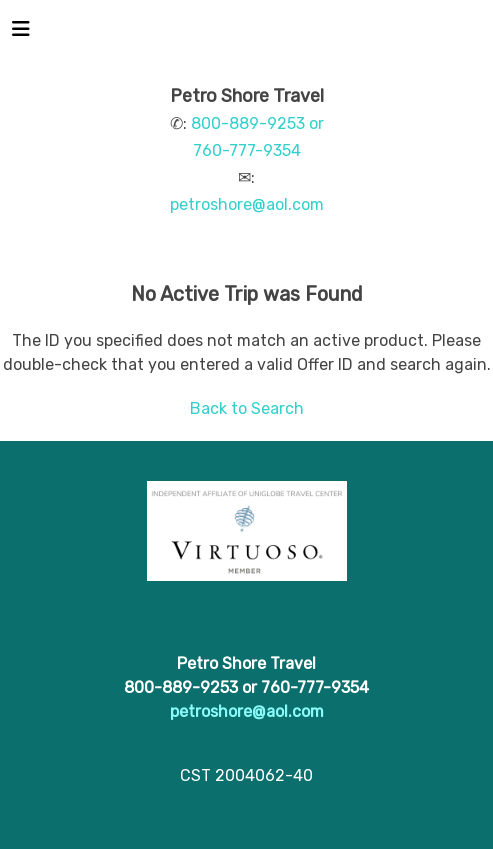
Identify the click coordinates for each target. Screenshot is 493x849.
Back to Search (247, 408)
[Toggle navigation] (21, 34)
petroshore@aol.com (247, 204)
